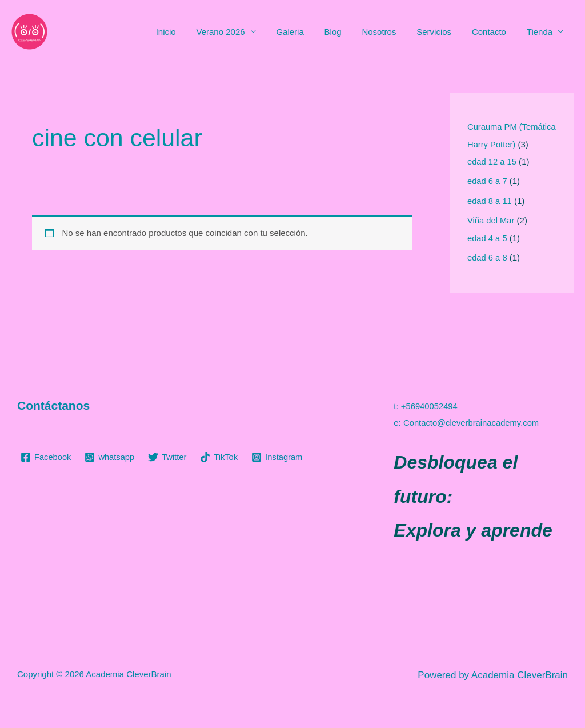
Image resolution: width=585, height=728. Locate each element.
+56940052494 (430, 406)
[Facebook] (46, 457)
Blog (348, 32)
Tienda (541, 32)
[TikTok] (221, 457)
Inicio (191, 32)
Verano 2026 (242, 32)
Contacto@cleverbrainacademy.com (472, 422)
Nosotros (391, 32)
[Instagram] (280, 457)
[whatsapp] (111, 457)
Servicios (442, 32)
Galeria (308, 32)
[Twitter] (169, 457)
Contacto (494, 32)
